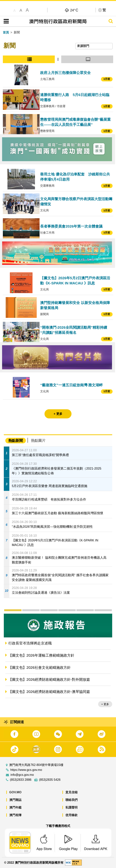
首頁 (6, 32)
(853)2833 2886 (21, 780)
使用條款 (72, 815)
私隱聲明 (72, 807)
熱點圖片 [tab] (38, 441)
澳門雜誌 (15, 800)
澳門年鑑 (15, 807)
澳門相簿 (15, 815)
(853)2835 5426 (50, 780)
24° (74, 10)
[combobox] (94, 46)
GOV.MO (15, 792)
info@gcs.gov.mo (22, 775)
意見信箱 (72, 792)
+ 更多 (105, 704)
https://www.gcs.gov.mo (26, 770)
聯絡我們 (72, 800)
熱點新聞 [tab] (16, 441)
